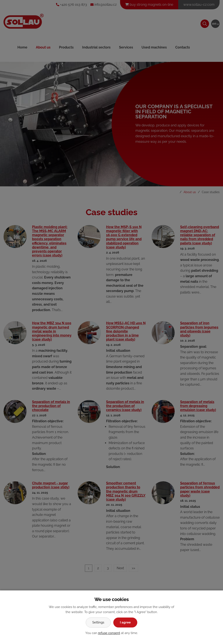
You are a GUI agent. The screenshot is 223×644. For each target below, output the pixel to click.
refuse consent (109, 633)
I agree (125, 622)
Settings (98, 622)
